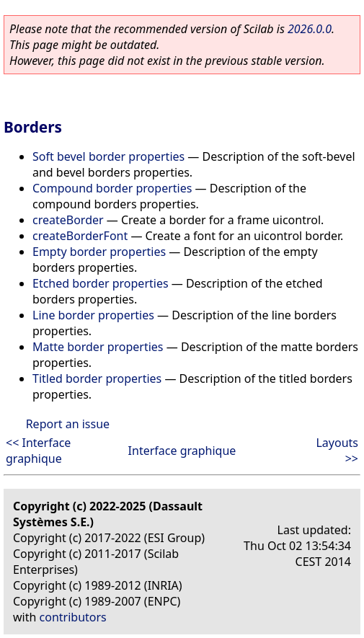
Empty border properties (99, 252)
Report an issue (68, 424)
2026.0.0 (310, 29)
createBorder (68, 220)
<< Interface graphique (38, 451)
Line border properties (93, 315)
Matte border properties (98, 347)
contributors (73, 617)
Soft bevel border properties (108, 156)
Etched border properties (101, 283)
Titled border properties (97, 378)
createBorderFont (80, 236)
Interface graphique (182, 451)
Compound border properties (112, 188)
